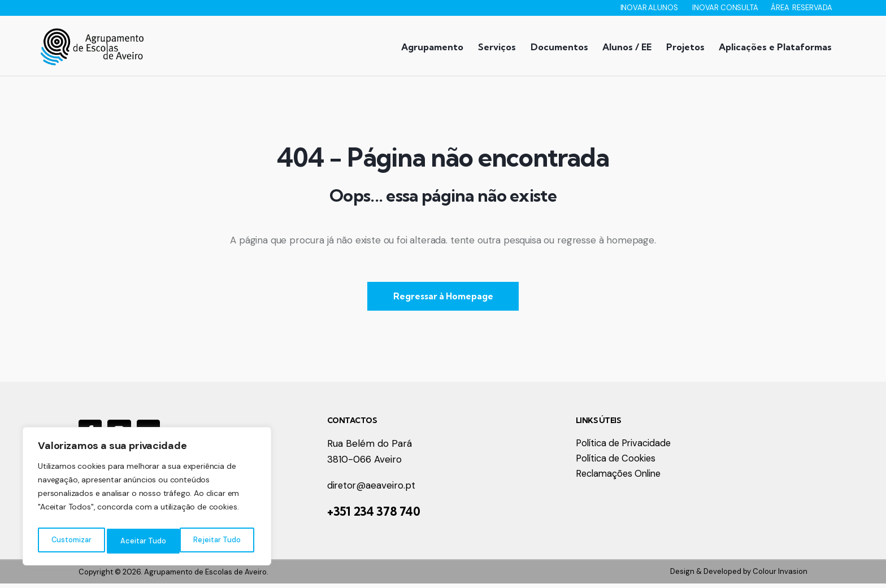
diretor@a (350, 490)
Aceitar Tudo (220, 541)
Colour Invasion (780, 576)
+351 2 (344, 516)
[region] (147, 499)
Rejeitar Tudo (144, 541)
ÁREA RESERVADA (802, 8)
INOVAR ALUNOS (650, 8)
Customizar (71, 541)
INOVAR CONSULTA (726, 8)
